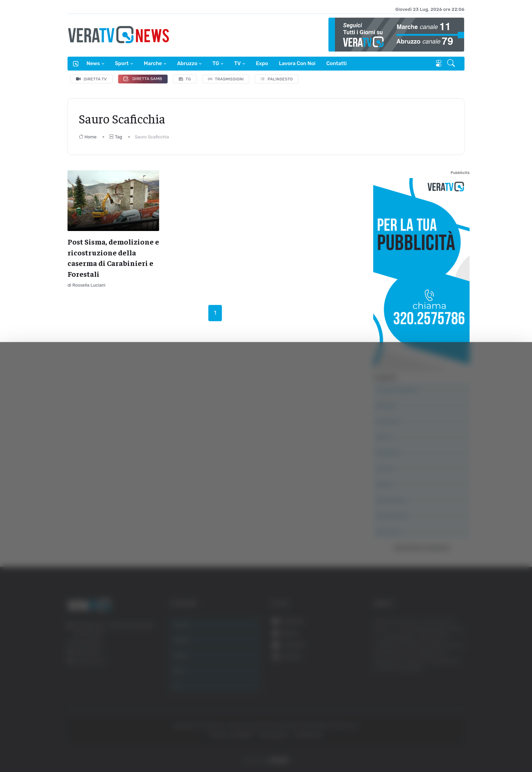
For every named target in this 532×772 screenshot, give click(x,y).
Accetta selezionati (456, 712)
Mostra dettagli (121, 748)
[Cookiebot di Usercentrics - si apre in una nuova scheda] (58, 748)
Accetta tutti (457, 690)
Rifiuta (457, 734)
